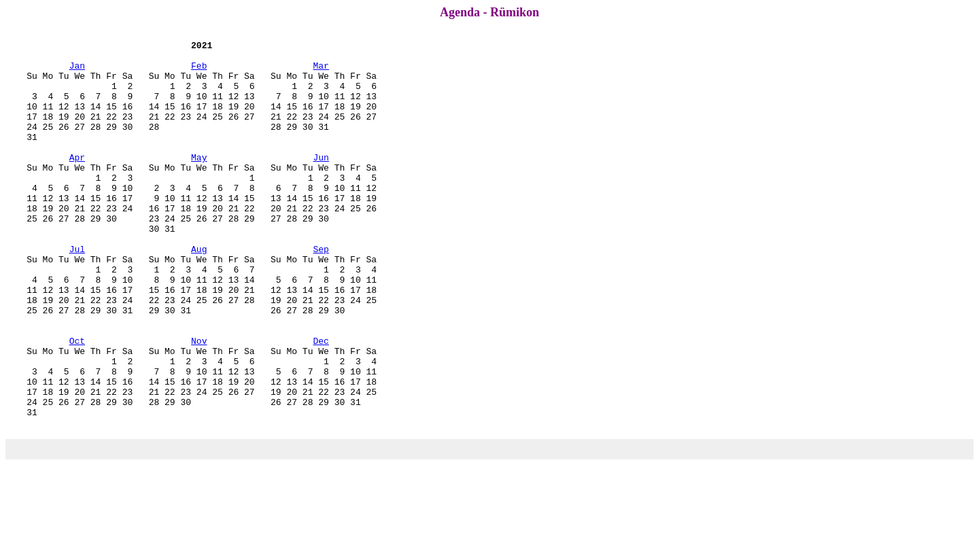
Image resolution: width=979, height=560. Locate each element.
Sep (321, 292)
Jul (77, 292)
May (199, 181)
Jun (321, 181)
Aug (199, 292)
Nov (199, 402)
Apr (77, 181)
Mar (321, 71)
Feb (199, 71)
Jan (77, 71)
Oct (77, 402)
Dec (321, 402)
